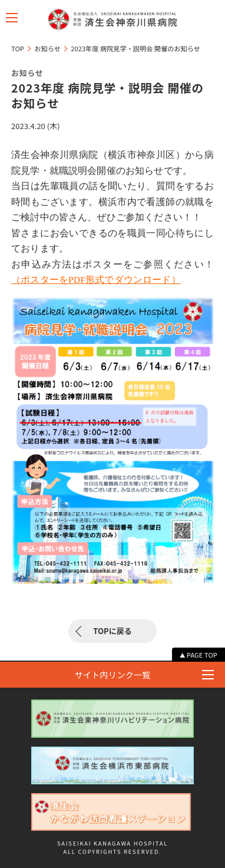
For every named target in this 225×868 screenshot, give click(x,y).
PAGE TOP (202, 655)
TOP (18, 48)
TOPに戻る (112, 631)
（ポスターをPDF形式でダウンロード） (96, 280)
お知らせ (47, 48)
